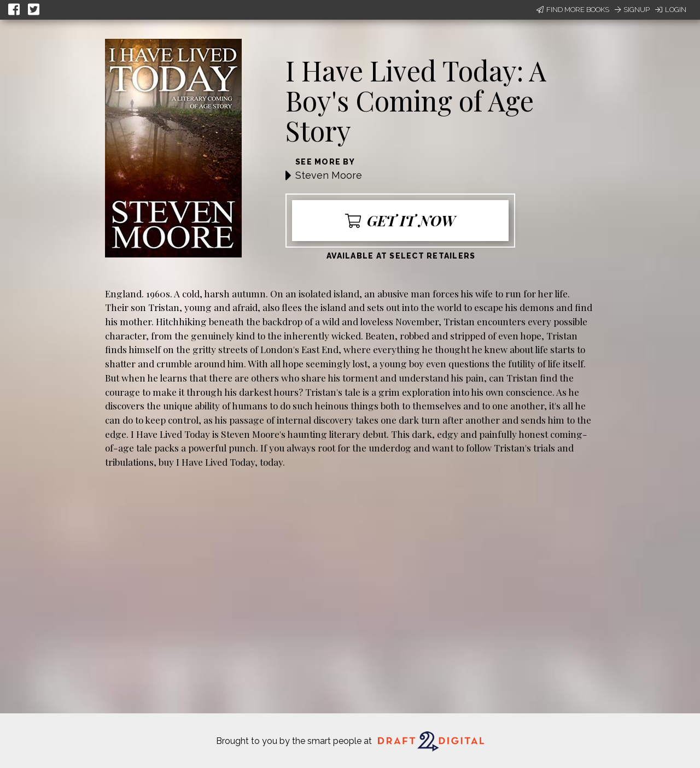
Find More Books (573, 10)
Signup (632, 10)
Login (671, 10)
